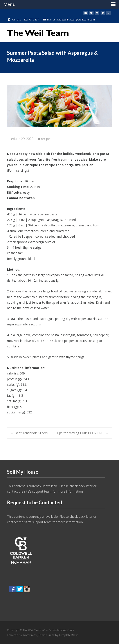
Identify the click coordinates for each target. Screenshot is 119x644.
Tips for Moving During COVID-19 (82, 433)
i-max (51, 635)
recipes (46, 139)
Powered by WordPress (22, 635)
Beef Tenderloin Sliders (29, 433)
